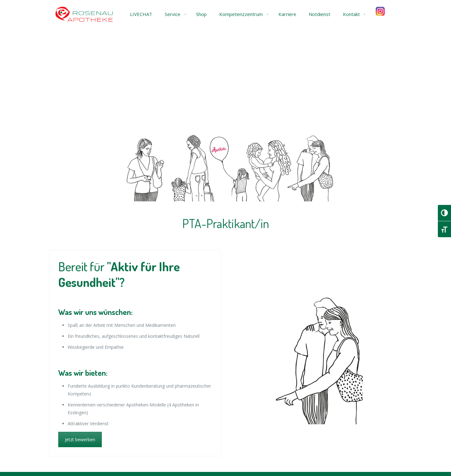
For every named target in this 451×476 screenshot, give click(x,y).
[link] (185, 14)
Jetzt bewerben (80, 439)
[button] (141, 14)
